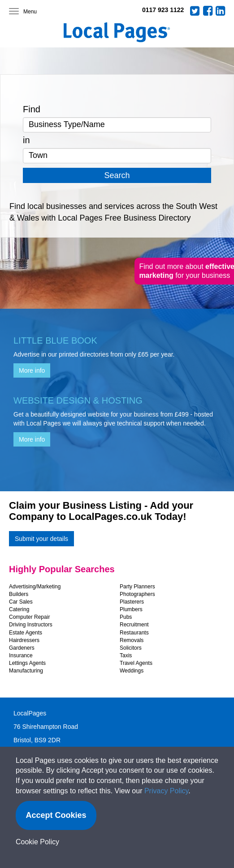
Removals (132, 640)
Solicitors (131, 648)
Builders (19, 594)
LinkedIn (221, 11)
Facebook (208, 11)
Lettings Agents (27, 663)
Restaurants (134, 633)
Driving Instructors (31, 625)
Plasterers (132, 602)
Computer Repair (29, 617)
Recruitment (134, 625)
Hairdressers (24, 640)
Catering (19, 609)
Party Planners (137, 587)
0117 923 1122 (163, 10)
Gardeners (22, 648)
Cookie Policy (37, 842)
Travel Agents (136, 663)
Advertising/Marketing (35, 587)
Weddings (132, 671)
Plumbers (131, 609)
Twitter (195, 11)
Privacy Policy (166, 791)
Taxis (126, 655)
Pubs (126, 617)
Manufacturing (26, 671)
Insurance (21, 655)
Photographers (137, 594)
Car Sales (21, 602)
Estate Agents (26, 633)
